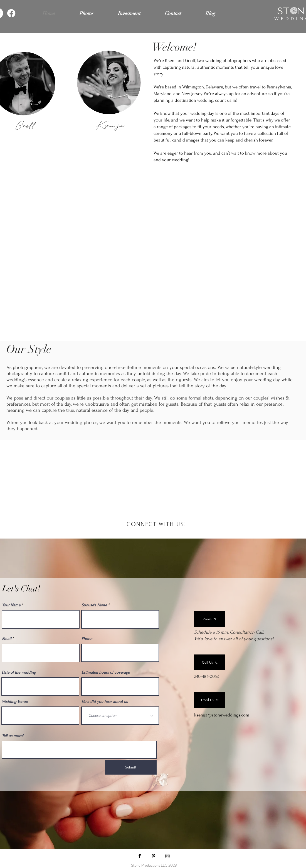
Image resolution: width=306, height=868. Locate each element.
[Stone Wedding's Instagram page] (167, 856)
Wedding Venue (15, 702)
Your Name (11, 605)
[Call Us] (210, 662)
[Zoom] (210, 619)
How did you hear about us (105, 702)
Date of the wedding (19, 672)
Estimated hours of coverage (106, 672)
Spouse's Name (94, 605)
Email (7, 639)
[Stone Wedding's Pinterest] (154, 856)
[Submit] (131, 767)
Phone (87, 639)
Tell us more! (13, 736)
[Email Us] (210, 700)
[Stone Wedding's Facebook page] (140, 856)
